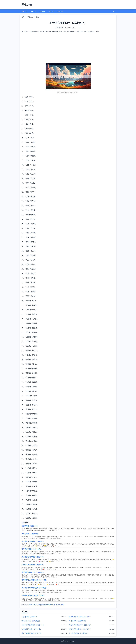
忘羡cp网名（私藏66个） (30, 617)
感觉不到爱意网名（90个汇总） (32, 633)
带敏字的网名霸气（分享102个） (80, 629)
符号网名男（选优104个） (78, 621)
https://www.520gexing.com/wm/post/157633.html (47, 605)
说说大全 (51, 11)
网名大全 (33, 11)
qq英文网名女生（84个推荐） (32, 629)
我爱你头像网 (65, 641)
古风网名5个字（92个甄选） (31, 621)
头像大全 (24, 11)
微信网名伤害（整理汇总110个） (80, 617)
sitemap (72, 641)
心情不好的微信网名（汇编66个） (33, 625)
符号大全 (60, 11)
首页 (23, 17)
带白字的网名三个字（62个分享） (80, 625)
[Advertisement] (68, 48)
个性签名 (42, 11)
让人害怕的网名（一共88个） (79, 633)
